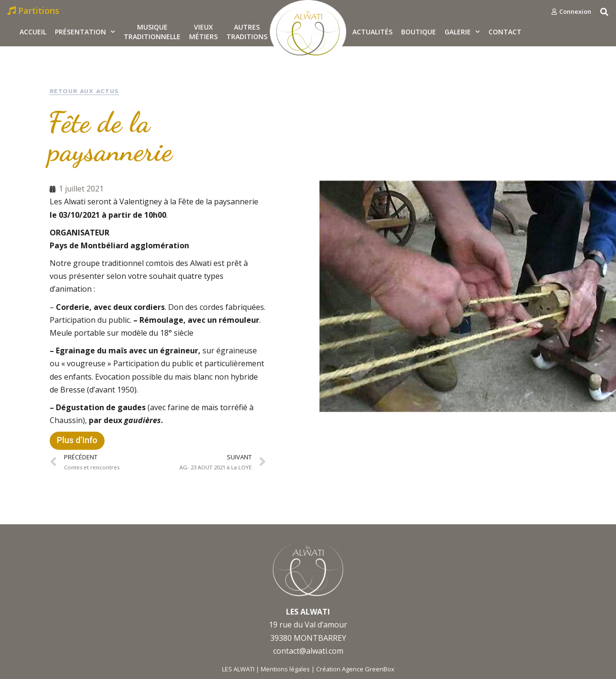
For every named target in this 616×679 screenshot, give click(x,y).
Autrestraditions (247, 32)
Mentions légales (285, 669)
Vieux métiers (203, 32)
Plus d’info (77, 440)
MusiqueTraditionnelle (152, 32)
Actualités (372, 32)
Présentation (85, 32)
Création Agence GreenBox (355, 669)
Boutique (419, 32)
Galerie (462, 32)
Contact (505, 32)
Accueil (33, 32)
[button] (571, 12)
